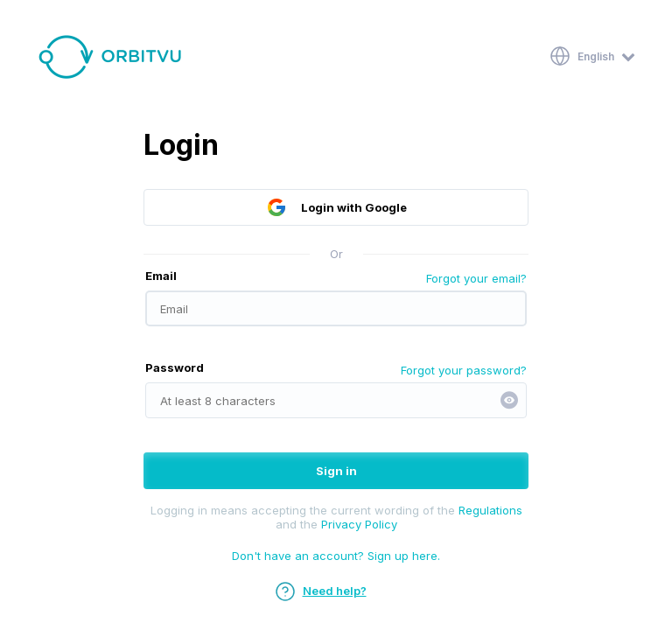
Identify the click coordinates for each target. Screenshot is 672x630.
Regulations (490, 510)
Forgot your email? (476, 278)
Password (175, 367)
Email (161, 276)
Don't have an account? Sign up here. (336, 556)
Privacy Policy (359, 524)
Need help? (321, 591)
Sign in (336, 471)
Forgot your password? (464, 370)
